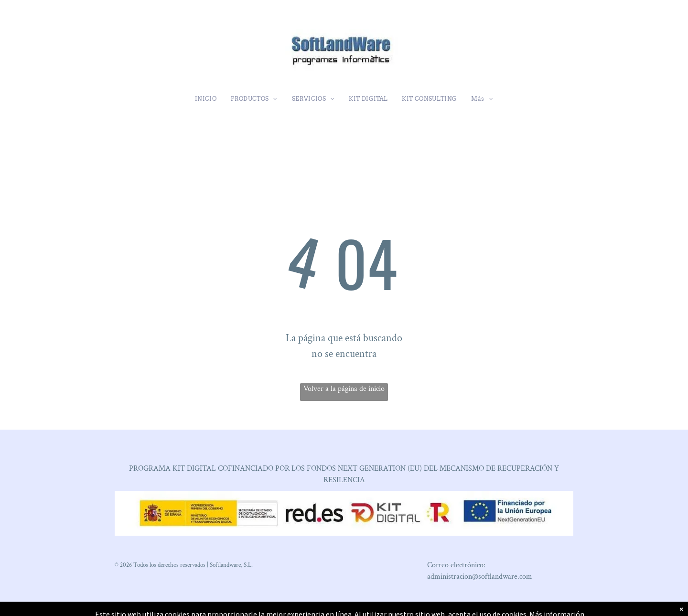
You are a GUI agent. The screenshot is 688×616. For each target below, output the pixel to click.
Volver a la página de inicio (344, 389)
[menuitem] (206, 99)
